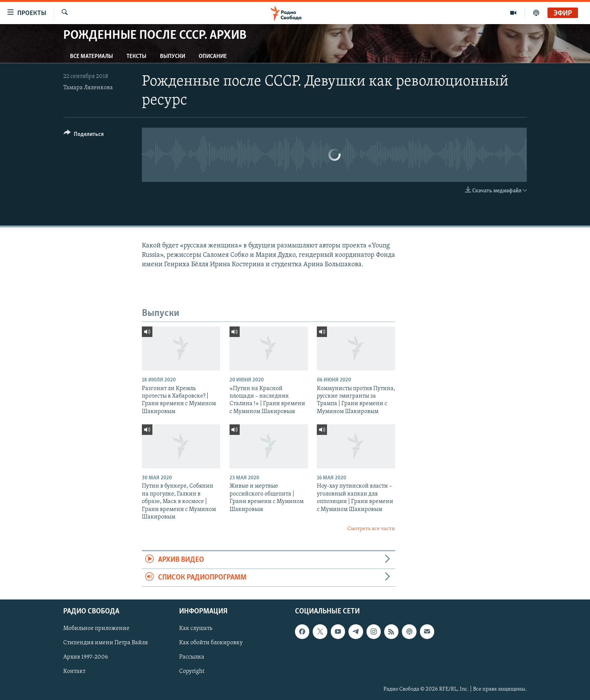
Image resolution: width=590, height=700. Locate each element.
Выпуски (173, 56)
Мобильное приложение (96, 629)
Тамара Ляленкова (88, 88)
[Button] (84, 135)
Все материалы (91, 56)
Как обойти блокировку (211, 643)
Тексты (136, 56)
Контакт (74, 672)
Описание (213, 56)
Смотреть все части (371, 529)
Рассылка (192, 657)
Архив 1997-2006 (86, 657)
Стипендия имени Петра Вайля (106, 643)
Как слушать (196, 629)
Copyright (192, 672)
